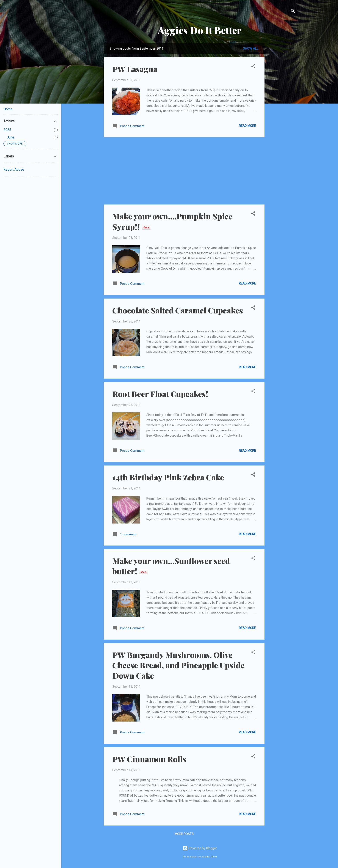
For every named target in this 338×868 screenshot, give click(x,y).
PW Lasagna (135, 69)
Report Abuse (14, 169)
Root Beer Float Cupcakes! (160, 394)
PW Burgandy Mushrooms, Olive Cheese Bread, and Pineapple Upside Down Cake (178, 665)
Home (8, 109)
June (11, 137)
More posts (184, 834)
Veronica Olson (209, 857)
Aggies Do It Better (200, 30)
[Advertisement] (282, 108)
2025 (7, 130)
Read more (247, 126)
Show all (251, 49)
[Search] (293, 12)
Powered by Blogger (200, 848)
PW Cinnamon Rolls (149, 759)
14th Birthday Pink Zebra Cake (168, 477)
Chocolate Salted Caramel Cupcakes (178, 310)
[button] (253, 67)
